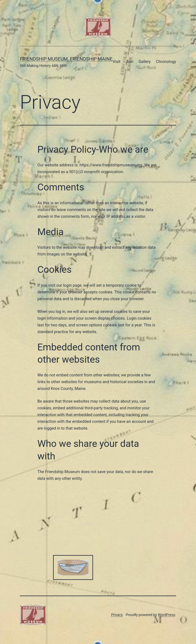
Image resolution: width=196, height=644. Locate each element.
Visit (117, 62)
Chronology (166, 62)
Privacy (117, 615)
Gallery (145, 62)
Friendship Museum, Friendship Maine (66, 59)
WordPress (166, 615)
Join (129, 62)
